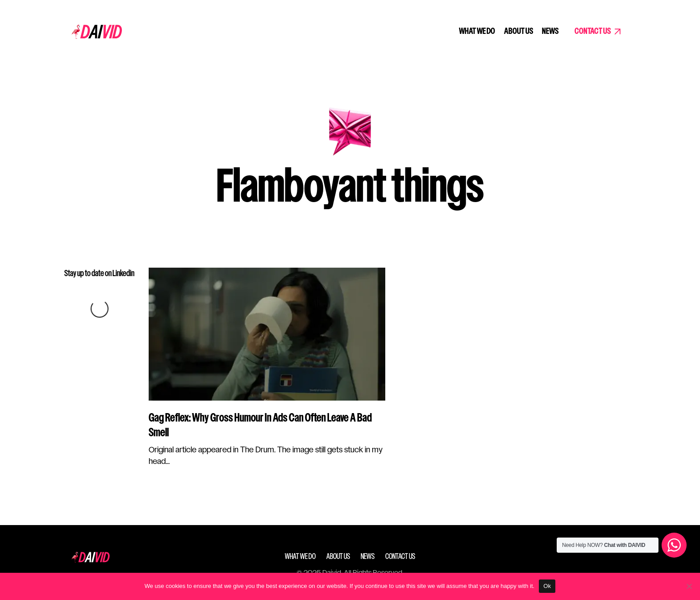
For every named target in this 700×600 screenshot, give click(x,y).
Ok (547, 586)
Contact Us (593, 31)
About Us (519, 31)
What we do (477, 31)
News (550, 31)
